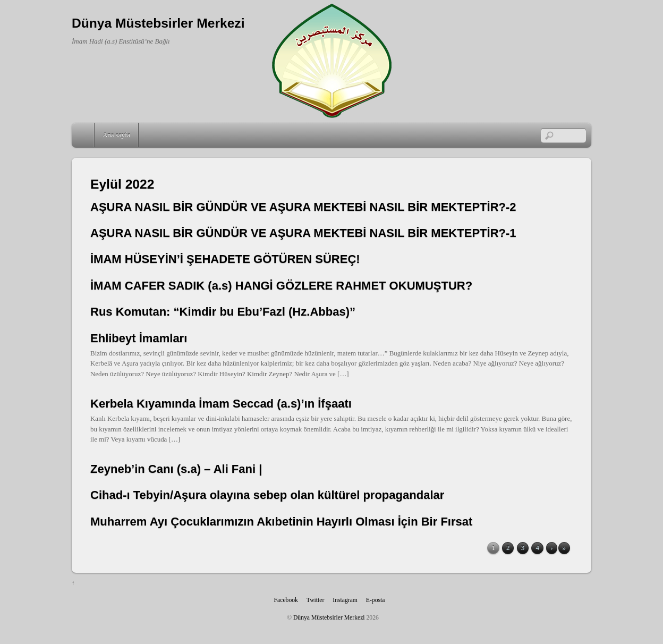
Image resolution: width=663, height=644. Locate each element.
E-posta (376, 600)
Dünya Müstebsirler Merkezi (329, 618)
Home (84, 135)
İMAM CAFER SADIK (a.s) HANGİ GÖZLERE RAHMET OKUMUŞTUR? (281, 286)
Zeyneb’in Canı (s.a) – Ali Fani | (176, 469)
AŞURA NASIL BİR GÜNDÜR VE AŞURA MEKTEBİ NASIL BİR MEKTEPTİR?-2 (303, 207)
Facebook (286, 600)
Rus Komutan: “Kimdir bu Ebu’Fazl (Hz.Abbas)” (223, 312)
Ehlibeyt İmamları (139, 338)
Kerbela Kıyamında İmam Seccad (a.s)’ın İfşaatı (221, 404)
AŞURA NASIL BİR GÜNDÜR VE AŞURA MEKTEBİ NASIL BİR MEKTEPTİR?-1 (303, 233)
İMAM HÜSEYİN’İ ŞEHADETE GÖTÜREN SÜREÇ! (225, 259)
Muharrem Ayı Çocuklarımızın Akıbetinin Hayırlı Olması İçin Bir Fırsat (281, 522)
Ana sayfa (116, 135)
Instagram (345, 600)
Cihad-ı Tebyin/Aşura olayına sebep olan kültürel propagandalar (267, 495)
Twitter (316, 600)
